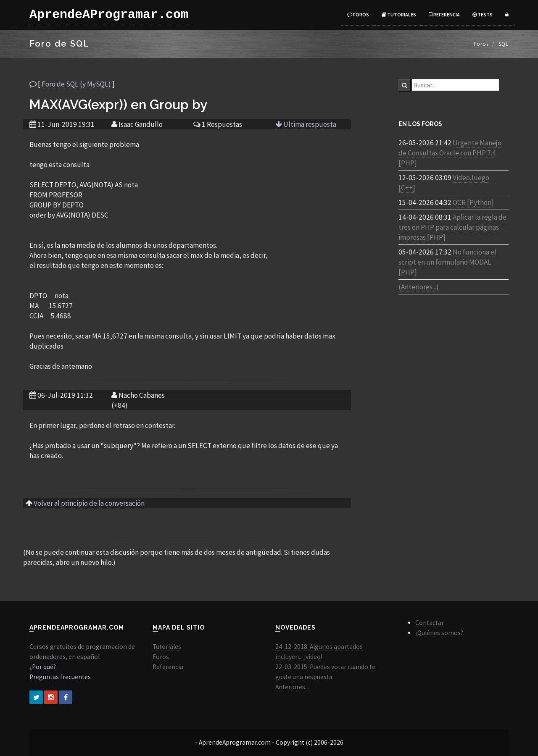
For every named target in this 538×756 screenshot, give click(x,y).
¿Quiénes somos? (439, 633)
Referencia (444, 14)
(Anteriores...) (419, 287)
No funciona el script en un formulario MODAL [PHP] (447, 262)
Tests (483, 14)
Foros (358, 14)
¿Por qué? (43, 667)
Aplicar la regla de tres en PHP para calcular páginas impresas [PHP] (452, 227)
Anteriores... (292, 687)
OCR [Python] (473, 202)
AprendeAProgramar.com (109, 15)
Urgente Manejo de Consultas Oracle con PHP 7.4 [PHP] (450, 153)
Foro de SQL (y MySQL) (76, 84)
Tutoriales (399, 14)
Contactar (430, 623)
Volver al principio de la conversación (89, 503)
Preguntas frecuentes (60, 677)
